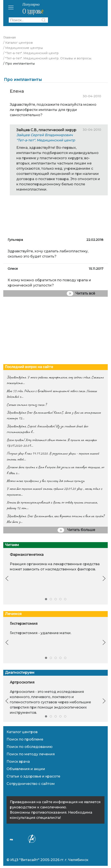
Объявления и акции (26, 769)
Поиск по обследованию (30, 747)
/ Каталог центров (18, 43)
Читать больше (76, 530)
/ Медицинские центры (23, 48)
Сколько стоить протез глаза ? (26, 405)
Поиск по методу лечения (31, 754)
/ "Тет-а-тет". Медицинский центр (31, 53)
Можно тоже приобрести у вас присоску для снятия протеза (45, 481)
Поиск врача (18, 762)
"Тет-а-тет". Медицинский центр (46, 140)
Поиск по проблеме (25, 739)
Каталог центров (22, 732)
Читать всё (81, 293)
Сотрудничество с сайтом (31, 784)
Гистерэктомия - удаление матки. (41, 633)
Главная (9, 37)
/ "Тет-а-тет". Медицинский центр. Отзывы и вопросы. (48, 58)
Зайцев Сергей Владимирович (45, 135)
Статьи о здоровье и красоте (33, 776)
